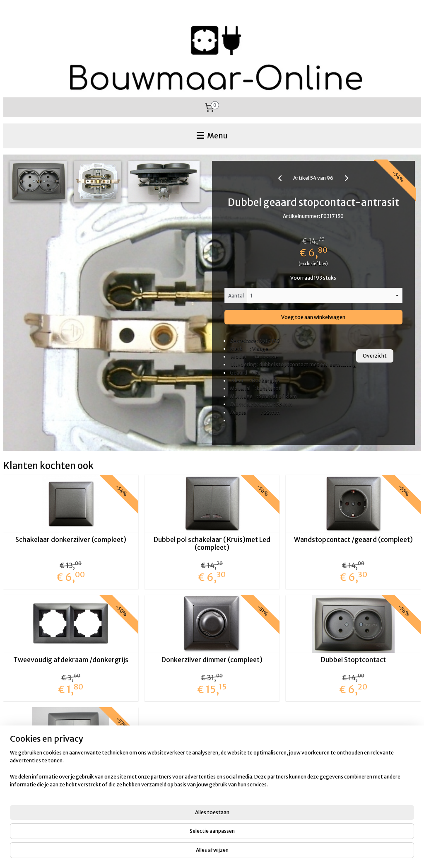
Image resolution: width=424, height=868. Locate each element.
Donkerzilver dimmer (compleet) (212, 660)
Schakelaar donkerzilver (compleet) (71, 540)
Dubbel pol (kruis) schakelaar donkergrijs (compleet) (71, 776)
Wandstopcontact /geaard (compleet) (353, 540)
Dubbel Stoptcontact (353, 660)
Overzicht (375, 356)
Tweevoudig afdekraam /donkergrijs (71, 660)
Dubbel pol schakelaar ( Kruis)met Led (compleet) (212, 544)
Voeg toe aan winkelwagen (313, 317)
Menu (212, 136)
